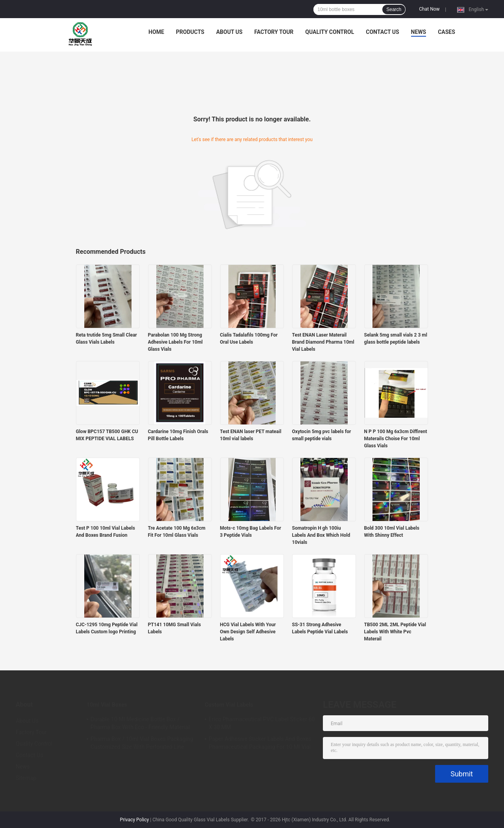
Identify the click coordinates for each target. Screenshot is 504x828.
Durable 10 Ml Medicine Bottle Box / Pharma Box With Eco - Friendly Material (140, 723)
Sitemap (26, 778)
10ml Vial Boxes (107, 705)
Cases (447, 32)
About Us (229, 32)
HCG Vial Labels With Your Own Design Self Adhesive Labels (248, 632)
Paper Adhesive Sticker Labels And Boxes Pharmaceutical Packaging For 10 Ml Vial (260, 743)
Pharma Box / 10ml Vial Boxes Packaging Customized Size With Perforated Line (142, 743)
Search (394, 9)
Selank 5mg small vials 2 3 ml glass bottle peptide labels (396, 339)
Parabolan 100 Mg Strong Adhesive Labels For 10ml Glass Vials (175, 342)
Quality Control (330, 32)
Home (156, 32)
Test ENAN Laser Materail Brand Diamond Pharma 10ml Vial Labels (323, 342)
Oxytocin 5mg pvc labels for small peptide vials (322, 435)
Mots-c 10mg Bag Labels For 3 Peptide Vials (251, 532)
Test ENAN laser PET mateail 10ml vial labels (251, 435)
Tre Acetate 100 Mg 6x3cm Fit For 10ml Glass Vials (177, 532)
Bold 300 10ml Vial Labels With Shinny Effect (392, 532)
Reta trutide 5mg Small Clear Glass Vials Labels (107, 339)
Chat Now (429, 9)
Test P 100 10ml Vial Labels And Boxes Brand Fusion (106, 532)
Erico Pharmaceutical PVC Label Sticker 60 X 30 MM (262, 723)
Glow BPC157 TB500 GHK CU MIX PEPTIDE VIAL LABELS (107, 435)
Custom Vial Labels (229, 705)
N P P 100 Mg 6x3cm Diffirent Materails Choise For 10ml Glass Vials (396, 439)
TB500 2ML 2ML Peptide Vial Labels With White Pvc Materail (395, 632)
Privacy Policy (134, 820)
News (419, 32)
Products (190, 32)
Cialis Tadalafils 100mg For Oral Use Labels (249, 339)
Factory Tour (274, 32)
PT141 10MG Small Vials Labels (175, 628)
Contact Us (382, 32)
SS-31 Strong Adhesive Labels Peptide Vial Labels (320, 628)
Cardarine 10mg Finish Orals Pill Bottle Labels (178, 435)
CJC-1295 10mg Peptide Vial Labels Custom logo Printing (107, 628)
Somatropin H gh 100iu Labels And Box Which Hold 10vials (321, 535)
